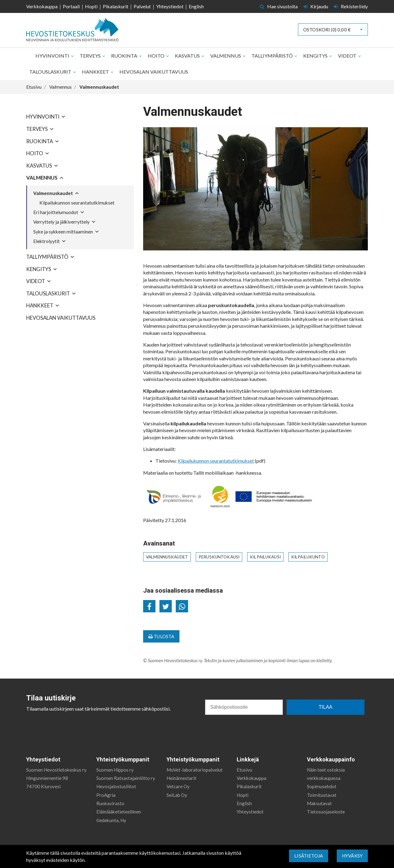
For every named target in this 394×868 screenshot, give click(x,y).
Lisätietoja (309, 856)
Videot (348, 56)
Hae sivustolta (279, 6)
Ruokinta (125, 56)
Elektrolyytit (46, 241)
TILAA (325, 707)
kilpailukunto (308, 557)
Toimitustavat (322, 795)
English (196, 6)
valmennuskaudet (167, 557)
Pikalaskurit (116, 6)
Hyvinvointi (53, 56)
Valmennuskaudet (53, 193)
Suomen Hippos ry (115, 770)
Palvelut (142, 6)
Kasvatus (188, 56)
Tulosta (161, 636)
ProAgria (106, 795)
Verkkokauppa (42, 6)
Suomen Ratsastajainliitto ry (126, 778)
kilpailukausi (265, 557)
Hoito (157, 56)
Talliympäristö (273, 56)
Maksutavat (319, 803)
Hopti (91, 6)
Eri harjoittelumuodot (56, 212)
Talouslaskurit (51, 72)
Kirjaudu (316, 6)
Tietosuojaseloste (326, 812)
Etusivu (244, 770)
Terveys (91, 56)
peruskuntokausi (219, 557)
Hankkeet (96, 72)
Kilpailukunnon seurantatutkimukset (77, 203)
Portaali (71, 6)
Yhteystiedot (170, 6)
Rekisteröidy (351, 6)
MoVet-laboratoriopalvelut (195, 770)
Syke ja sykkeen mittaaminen (63, 232)
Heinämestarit (181, 778)
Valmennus (226, 56)
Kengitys (316, 56)
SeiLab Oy (177, 795)
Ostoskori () (327, 30)
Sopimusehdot (322, 786)
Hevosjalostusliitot (116, 786)
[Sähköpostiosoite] (244, 707)
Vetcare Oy (178, 786)
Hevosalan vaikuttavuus (154, 72)
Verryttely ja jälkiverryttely (61, 222)
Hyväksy (352, 856)
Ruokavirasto (110, 803)
